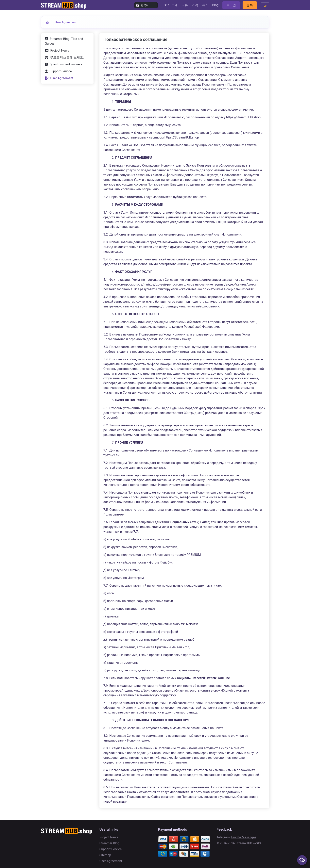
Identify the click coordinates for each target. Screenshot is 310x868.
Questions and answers (66, 64)
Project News (60, 50)
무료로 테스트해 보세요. (67, 57)
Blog (215, 5)
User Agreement (66, 22)
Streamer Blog (109, 843)
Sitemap (105, 855)
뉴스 (205, 5)
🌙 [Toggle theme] (265, 5)
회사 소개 (171, 5)
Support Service (61, 71)
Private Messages (244, 837)
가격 (195, 5)
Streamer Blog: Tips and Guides (64, 41)
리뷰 (185, 5)
